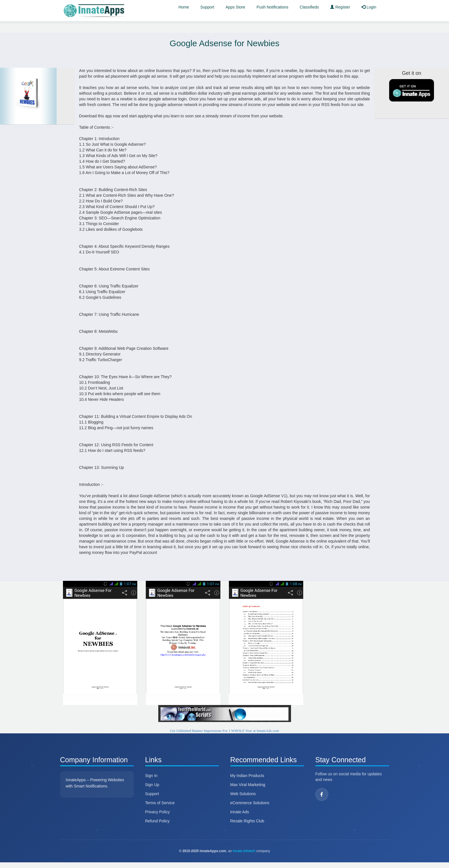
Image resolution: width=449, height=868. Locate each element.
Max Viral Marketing (248, 785)
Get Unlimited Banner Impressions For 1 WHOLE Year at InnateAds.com (224, 731)
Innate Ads (240, 812)
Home (184, 7)
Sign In (151, 776)
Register (340, 7)
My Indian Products (247, 776)
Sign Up (152, 785)
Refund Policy (157, 821)
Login (369, 7)
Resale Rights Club (247, 821)
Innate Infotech (244, 851)
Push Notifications (273, 7)
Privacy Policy (158, 812)
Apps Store (235, 7)
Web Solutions (243, 794)
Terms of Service (160, 803)
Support (207, 7)
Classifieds (309, 7)
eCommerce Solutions (250, 803)
